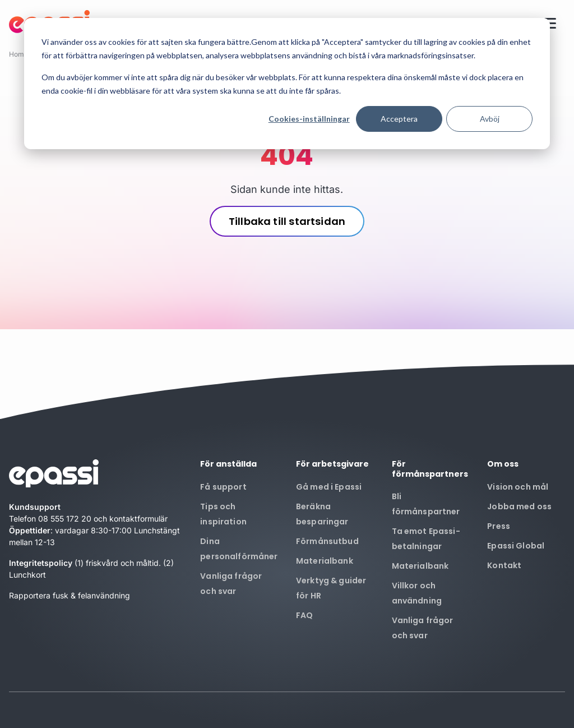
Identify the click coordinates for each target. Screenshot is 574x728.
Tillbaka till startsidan (287, 221)
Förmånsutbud (327, 541)
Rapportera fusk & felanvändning (70, 595)
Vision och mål (518, 487)
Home (18, 54)
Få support (223, 487)
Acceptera (399, 119)
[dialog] (287, 84)
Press (499, 526)
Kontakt (504, 565)
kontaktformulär (138, 519)
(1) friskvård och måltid (117, 563)
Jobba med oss (519, 506)
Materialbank (325, 561)
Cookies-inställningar (309, 119)
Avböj (490, 119)
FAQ (304, 615)
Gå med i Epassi (329, 487)
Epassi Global (516, 546)
